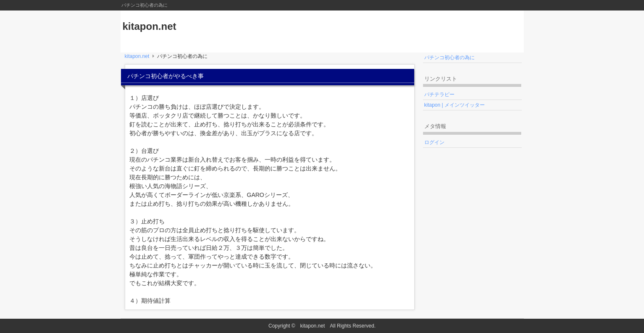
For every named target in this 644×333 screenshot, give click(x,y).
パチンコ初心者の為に (449, 58)
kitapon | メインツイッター (455, 105)
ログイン (434, 142)
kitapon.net (150, 26)
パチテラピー (439, 94)
